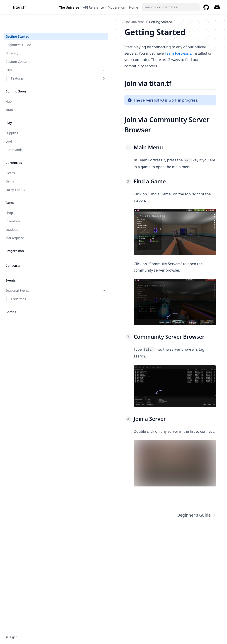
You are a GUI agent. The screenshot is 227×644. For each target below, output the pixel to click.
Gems (10, 167)
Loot (9, 127)
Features (31, 64)
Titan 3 (11, 95)
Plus (28, 55)
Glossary (12, 39)
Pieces (10, 158)
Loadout (12, 215)
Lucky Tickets (15, 175)
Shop (9, 198)
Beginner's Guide (18, 30)
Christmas (18, 284)
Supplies (12, 118)
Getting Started (17, 22)
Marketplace (15, 223)
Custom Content (18, 47)
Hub (9, 87)
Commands (14, 135)
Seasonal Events (28, 276)
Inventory (13, 207)
